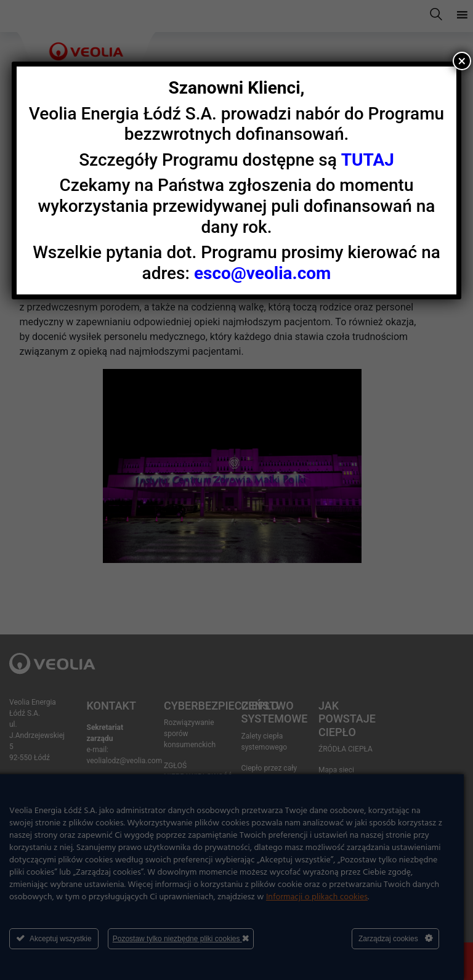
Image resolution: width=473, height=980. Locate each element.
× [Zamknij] (462, 61)
